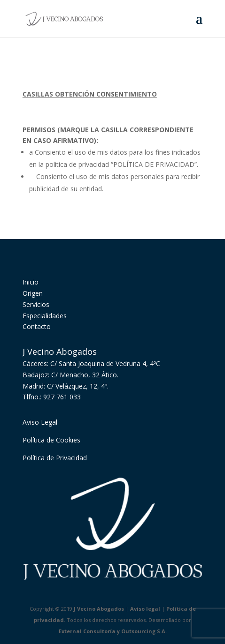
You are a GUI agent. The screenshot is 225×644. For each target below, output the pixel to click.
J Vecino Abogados (99, 609)
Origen (33, 293)
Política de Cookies (51, 440)
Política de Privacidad (55, 458)
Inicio (31, 282)
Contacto (37, 326)
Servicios (36, 304)
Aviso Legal (40, 422)
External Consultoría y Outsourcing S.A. (113, 631)
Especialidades (45, 316)
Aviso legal (145, 609)
